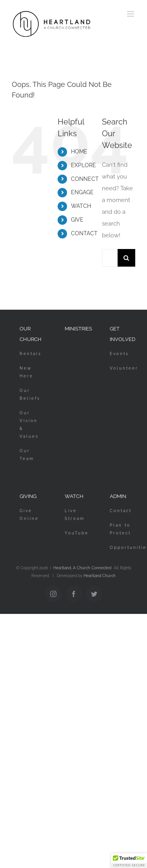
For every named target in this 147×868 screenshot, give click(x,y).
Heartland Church (100, 576)
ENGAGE (82, 192)
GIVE (77, 220)
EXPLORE (83, 165)
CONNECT (85, 179)
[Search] (126, 258)
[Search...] (110, 258)
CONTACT (84, 233)
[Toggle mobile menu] (131, 14)
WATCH (81, 206)
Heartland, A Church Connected (82, 568)
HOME (79, 152)
